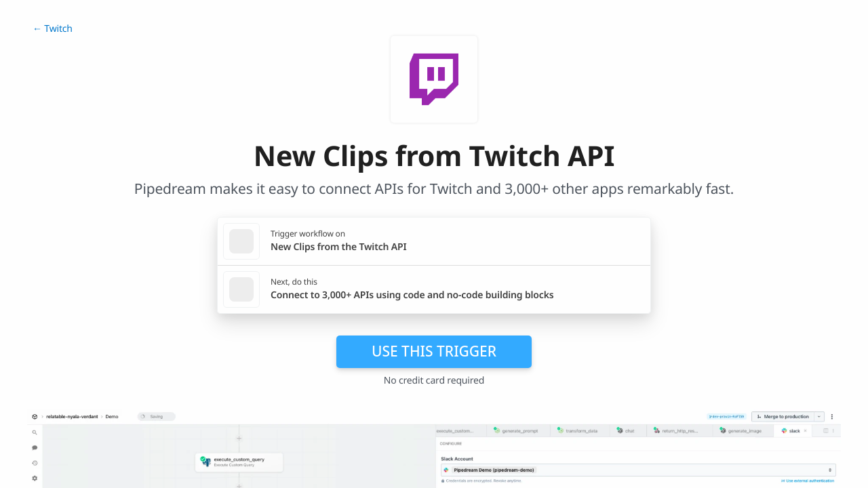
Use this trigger (434, 351)
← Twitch (53, 29)
